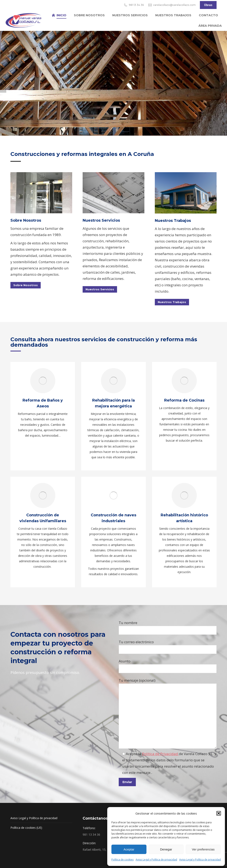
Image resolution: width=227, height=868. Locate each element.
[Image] (113, 193)
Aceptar (129, 849)
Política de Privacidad (160, 754)
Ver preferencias (203, 849)
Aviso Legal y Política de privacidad (156, 860)
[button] (219, 813)
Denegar (166, 849)
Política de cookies (122, 860)
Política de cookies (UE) (26, 828)
